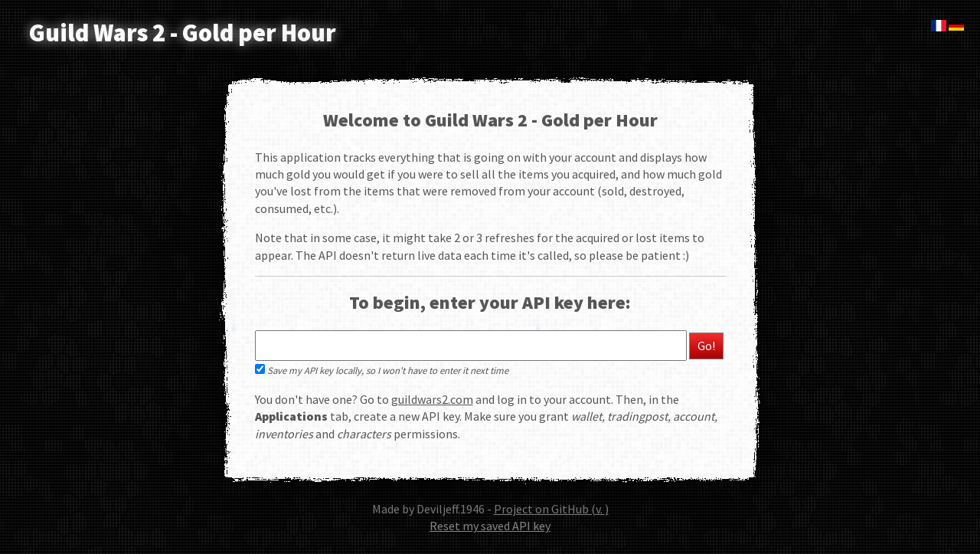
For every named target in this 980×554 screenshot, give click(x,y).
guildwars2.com (432, 399)
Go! (706, 346)
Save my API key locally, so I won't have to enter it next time (382, 370)
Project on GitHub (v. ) (551, 509)
